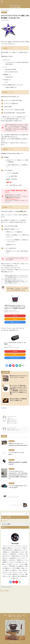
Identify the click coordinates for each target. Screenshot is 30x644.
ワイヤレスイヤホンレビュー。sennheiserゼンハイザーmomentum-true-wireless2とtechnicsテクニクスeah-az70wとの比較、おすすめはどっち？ (18, 475)
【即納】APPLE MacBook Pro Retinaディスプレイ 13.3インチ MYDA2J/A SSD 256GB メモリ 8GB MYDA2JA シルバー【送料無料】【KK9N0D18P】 (15, 307)
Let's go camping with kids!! (15, 619)
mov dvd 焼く (4, 421)
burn (7, 82)
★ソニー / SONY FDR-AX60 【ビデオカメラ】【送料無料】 (15, 343)
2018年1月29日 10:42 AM (12, 417)
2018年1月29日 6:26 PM (12, 428)
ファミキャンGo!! (15, 7)
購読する (5, 527)
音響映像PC (4, 408)
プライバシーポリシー (6, 587)
